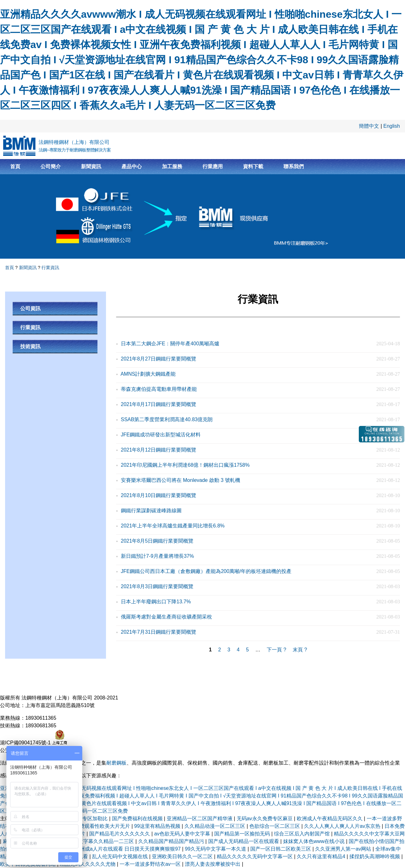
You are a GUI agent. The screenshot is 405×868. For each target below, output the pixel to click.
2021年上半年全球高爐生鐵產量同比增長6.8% (173, 526)
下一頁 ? (276, 650)
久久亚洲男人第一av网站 (344, 849)
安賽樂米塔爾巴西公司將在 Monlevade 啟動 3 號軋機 (181, 480)
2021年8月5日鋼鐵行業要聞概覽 (157, 541)
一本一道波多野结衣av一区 (151, 864)
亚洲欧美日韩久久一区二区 (183, 856)
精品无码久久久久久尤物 (88, 864)
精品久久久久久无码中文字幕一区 (255, 856)
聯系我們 (294, 166)
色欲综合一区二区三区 (275, 826)
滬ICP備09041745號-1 (26, 743)
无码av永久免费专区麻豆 (265, 819)
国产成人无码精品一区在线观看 (244, 841)
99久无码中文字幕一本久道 (216, 849)
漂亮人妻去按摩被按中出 (213, 864)
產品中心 (132, 166)
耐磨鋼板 (116, 763)
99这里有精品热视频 (158, 826)
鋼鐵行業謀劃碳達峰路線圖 (151, 511)
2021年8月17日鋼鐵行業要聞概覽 (159, 404)
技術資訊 (30, 346)
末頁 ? (300, 650)
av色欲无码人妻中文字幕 (183, 834)
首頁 (15, 166)
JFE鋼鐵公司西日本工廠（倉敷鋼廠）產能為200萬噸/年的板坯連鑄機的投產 (206, 571)
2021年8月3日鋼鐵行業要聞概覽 (157, 586)
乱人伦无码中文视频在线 (121, 856)
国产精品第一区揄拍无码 (243, 834)
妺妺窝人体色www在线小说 (315, 841)
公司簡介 (51, 166)
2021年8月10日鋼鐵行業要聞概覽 (159, 495)
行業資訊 (50, 268)
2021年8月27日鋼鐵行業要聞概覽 (159, 359)
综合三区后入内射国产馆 (302, 834)
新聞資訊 (91, 166)
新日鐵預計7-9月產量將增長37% (157, 556)
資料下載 (253, 166)
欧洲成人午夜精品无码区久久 (330, 819)
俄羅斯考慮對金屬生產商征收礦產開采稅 (166, 617)
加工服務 (172, 166)
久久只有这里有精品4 (322, 856)
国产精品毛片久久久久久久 (120, 834)
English (392, 126)
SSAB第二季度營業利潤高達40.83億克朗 (167, 419)
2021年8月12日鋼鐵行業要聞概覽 (159, 450)
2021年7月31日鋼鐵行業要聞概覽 (159, 632)
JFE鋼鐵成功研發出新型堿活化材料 (161, 435)
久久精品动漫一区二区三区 (215, 826)
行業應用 (213, 166)
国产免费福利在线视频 (138, 819)
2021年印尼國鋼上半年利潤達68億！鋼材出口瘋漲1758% (185, 465)
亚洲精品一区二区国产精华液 (200, 819)
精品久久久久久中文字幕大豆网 (369, 834)
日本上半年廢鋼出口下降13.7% (156, 602)
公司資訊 (30, 308)
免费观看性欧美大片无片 (103, 826)
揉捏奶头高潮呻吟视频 (375, 856)
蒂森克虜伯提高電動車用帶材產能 (159, 389)
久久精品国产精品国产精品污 (172, 841)
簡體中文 (369, 126)
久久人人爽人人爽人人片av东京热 (343, 826)
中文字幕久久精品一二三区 (104, 841)
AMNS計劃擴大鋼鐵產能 (148, 374)
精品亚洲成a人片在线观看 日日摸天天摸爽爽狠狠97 (123, 849)
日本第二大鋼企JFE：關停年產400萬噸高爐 (170, 344)
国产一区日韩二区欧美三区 (281, 849)
